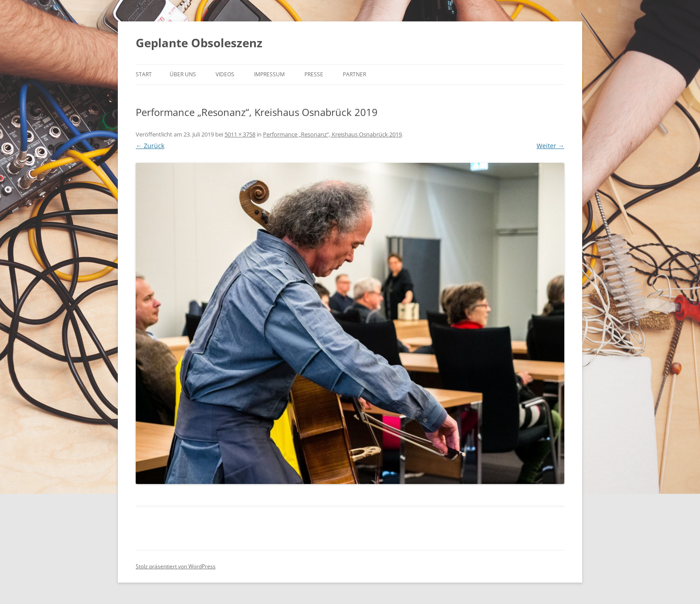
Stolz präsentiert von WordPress (176, 566)
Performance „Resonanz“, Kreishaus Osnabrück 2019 (332, 134)
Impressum (269, 74)
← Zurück (150, 146)
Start (144, 74)
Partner (354, 74)
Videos (225, 74)
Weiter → (550, 146)
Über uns (183, 74)
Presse (314, 74)
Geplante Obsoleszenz (199, 43)
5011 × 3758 (240, 134)
